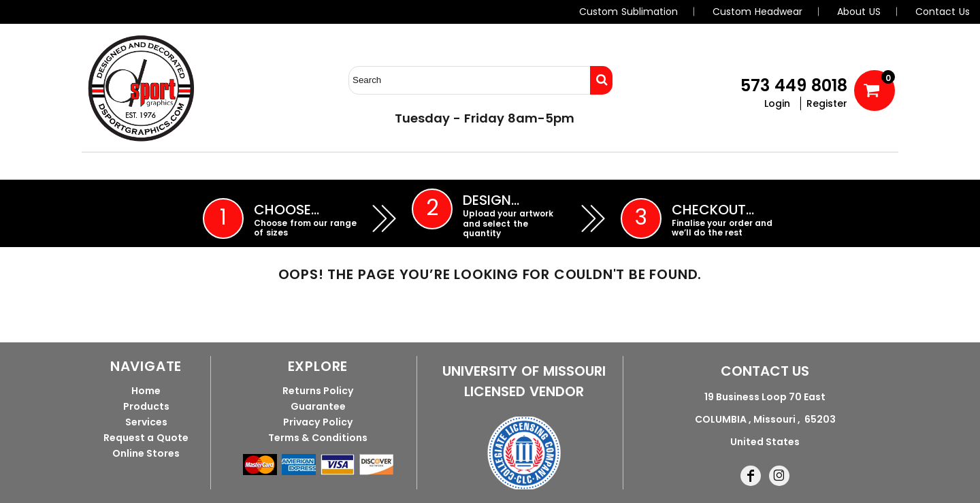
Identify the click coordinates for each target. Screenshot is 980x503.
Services (146, 422)
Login (777, 103)
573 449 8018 (794, 85)
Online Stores (146, 453)
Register (827, 103)
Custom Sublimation (628, 12)
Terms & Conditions (318, 438)
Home (146, 391)
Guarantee (318, 406)
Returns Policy (318, 391)
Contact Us (943, 12)
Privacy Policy (318, 422)
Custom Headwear (757, 12)
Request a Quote (146, 438)
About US (859, 12)
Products (146, 406)
